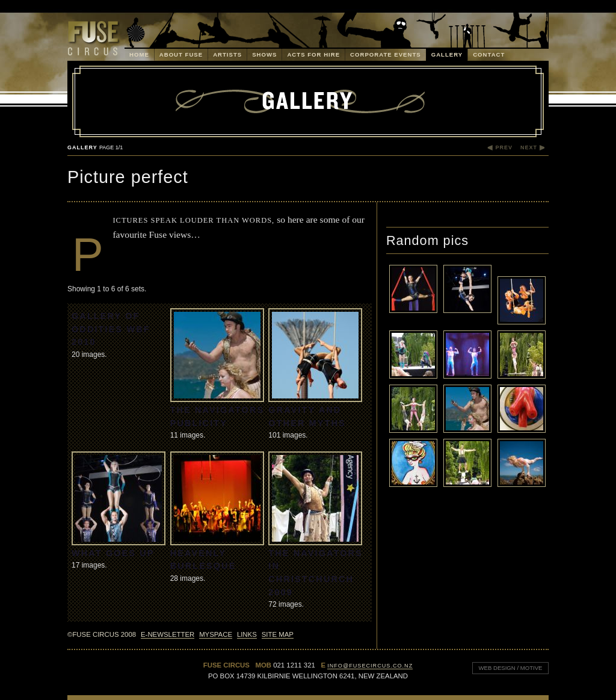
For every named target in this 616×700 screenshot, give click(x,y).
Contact (489, 54)
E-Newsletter (168, 634)
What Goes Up (113, 553)
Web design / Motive (507, 667)
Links (247, 634)
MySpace (216, 634)
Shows (264, 54)
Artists (227, 54)
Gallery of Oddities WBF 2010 (111, 329)
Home (139, 54)
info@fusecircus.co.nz (370, 666)
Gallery (447, 54)
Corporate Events (386, 54)
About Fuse (181, 54)
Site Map (278, 634)
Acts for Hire (313, 54)
